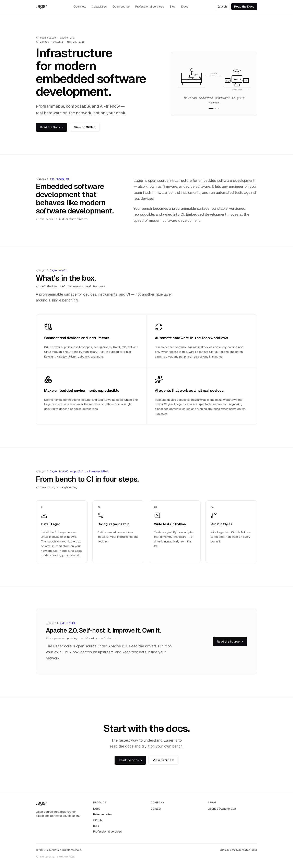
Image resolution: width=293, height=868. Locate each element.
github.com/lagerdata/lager (239, 850)
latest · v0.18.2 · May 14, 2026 (62, 42)
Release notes (103, 814)
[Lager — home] (41, 7)
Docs (185, 7)
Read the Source (230, 642)
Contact (156, 809)
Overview (80, 7)
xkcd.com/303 (66, 857)
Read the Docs (244, 7)
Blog (173, 7)
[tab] (211, 108)
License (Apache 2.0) (222, 809)
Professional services (150, 7)
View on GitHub (85, 127)
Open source (121, 7)
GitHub (222, 7)
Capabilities (99, 7)
